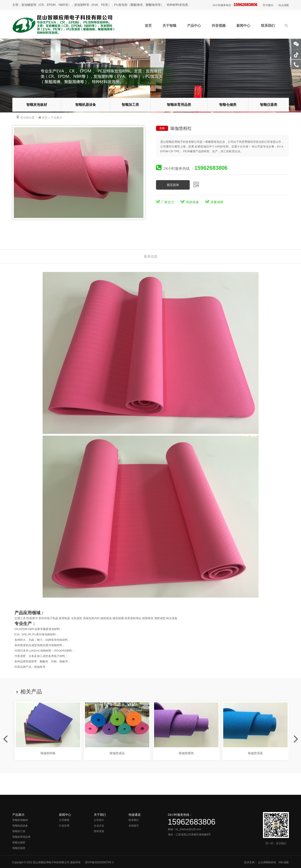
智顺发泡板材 (37, 105)
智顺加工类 (130, 105)
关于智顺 (169, 26)
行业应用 (64, 826)
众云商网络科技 (267, 862)
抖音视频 (219, 26)
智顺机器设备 (86, 105)
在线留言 (134, 826)
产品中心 (194, 26)
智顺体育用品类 (179, 105)
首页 (148, 26)
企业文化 (99, 826)
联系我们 (268, 26)
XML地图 (284, 862)
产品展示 (56, 118)
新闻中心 (243, 26)
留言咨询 (173, 185)
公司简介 (99, 820)
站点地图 (284, 5)
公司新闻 (64, 820)
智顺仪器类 (269, 105)
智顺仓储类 (228, 105)
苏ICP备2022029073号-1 (99, 862)
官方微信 (268, 5)
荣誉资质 (99, 831)
